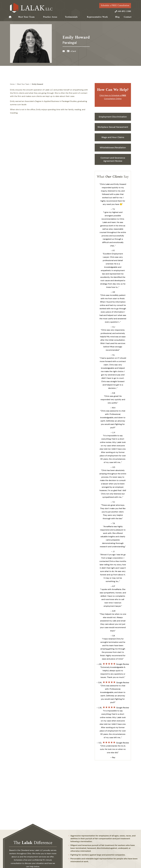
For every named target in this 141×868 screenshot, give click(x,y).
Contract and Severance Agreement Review (113, 159)
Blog (117, 17)
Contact (128, 17)
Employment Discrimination (113, 117)
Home (10, 17)
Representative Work (97, 17)
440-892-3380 (124, 11)
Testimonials (71, 17)
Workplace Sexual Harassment (113, 127)
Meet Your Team (26, 17)
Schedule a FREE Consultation (115, 6)
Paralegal (70, 43)
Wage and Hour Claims (113, 137)
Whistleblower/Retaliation (113, 148)
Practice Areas (50, 17)
